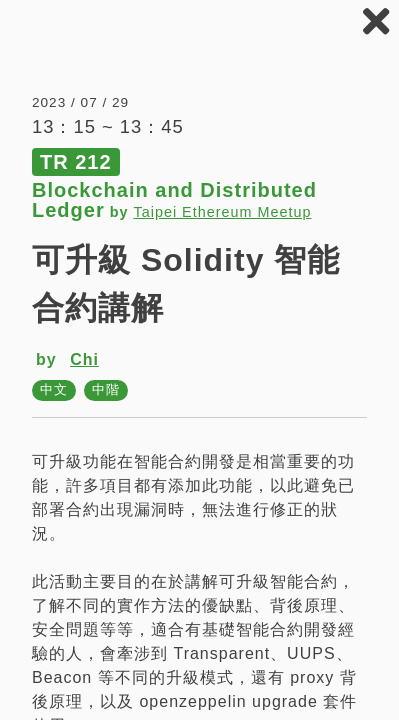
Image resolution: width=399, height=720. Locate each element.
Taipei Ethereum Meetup (222, 212)
